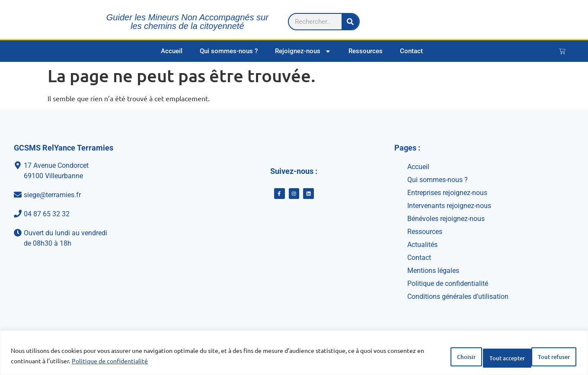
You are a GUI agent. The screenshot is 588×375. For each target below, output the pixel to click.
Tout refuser (480, 357)
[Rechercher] (562, 19)
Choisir (425, 357)
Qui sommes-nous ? (229, 51)
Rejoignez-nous (303, 51)
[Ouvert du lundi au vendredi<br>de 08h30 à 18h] (97, 238)
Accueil (172, 51)
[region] (294, 354)
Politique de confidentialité (148, 362)
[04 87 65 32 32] (97, 214)
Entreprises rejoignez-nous (447, 193)
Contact (411, 51)
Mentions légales (433, 271)
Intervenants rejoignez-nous (449, 206)
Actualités (422, 245)
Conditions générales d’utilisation (458, 296)
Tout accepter (545, 357)
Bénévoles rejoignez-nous (446, 219)
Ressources (366, 51)
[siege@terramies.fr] (97, 195)
